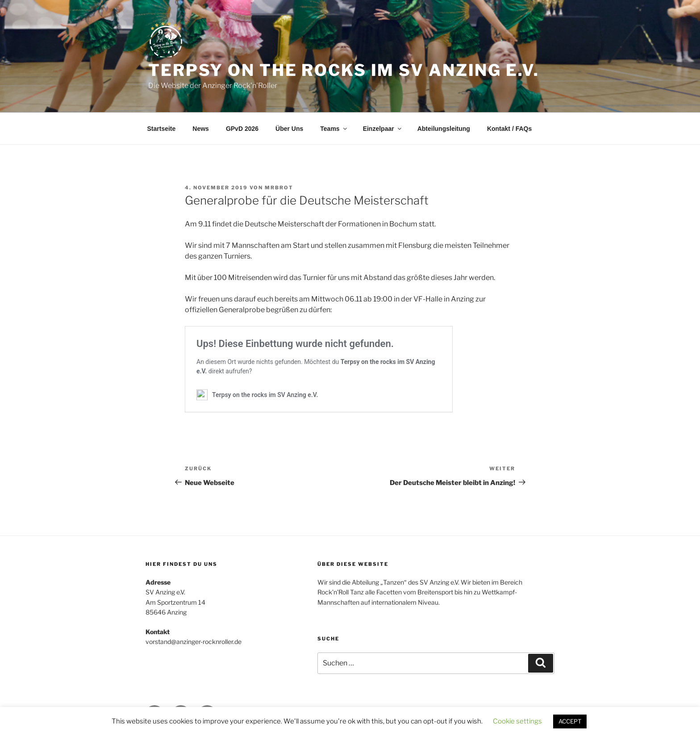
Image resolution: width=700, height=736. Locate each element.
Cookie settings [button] (517, 721)
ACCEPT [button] (570, 721)
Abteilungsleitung (444, 129)
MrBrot (279, 188)
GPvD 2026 (242, 129)
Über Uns (289, 129)
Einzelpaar (383, 129)
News (201, 129)
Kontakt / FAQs (509, 129)
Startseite (162, 129)
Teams (334, 129)
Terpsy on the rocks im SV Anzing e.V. (344, 70)
